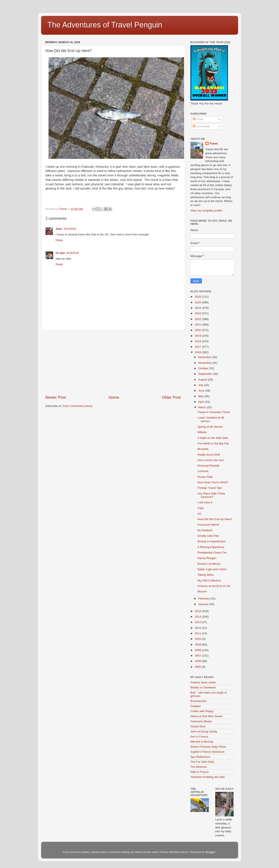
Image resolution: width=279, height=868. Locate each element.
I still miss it (205, 502)
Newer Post (56, 397)
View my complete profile (206, 211)
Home (114, 397)
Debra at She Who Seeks (207, 716)
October (204, 368)
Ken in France (199, 737)
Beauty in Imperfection (212, 541)
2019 (198, 336)
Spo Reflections (201, 757)
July (201, 385)
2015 (198, 611)
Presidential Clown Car (212, 553)
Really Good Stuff (209, 455)
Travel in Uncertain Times (214, 412)
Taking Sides (206, 575)
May (201, 396)
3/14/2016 (70, 229)
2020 (198, 330)
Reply (59, 240)
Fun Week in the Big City (213, 443)
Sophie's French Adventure (208, 752)
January (204, 604)
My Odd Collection (209, 580)
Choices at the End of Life (214, 586)
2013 (198, 622)
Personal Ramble (208, 466)
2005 (198, 667)
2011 (198, 633)
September (206, 374)
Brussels (203, 449)
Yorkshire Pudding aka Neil (208, 777)
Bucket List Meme (209, 564)
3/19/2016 (72, 253)
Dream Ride (205, 477)
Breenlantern (199, 701)
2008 (198, 650)
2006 (198, 661)
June (202, 391)
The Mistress (199, 767)
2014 (198, 617)
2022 (198, 319)
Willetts (202, 432)
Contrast (203, 471)
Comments (201, 126)
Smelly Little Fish (208, 536)
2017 (198, 347)
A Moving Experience (211, 547)
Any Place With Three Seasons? (211, 495)
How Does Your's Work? (213, 482)
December (205, 357)
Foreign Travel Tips (210, 488)
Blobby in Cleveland (203, 687)
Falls (201, 508)
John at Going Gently (204, 731)
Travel (214, 144)
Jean (59, 229)
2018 (198, 341)
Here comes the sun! (211, 460)
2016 (198, 352)
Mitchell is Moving (202, 742)
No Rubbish (205, 530)
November (205, 363)
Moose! (202, 591)
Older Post (171, 397)
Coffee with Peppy (202, 711)
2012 (198, 628)
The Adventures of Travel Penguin (105, 25)
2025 (198, 302)
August (203, 380)
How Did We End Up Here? (215, 519)
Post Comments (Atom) (78, 406)
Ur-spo (60, 253)
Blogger (210, 852)
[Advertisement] (113, 363)
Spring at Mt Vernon (210, 427)
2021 (198, 325)
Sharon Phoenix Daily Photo (208, 747)
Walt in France (200, 772)
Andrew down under (203, 682)
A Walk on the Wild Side (213, 438)
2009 (198, 645)
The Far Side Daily (202, 762)
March (203, 407)
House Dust (198, 726)
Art (199, 514)
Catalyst (196, 706)
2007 (198, 656)
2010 (198, 639)
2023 (198, 313)
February (204, 598)
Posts (198, 119)
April (202, 402)
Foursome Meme (208, 525)
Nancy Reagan (207, 558)
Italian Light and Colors (212, 569)
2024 (198, 308)
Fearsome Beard (201, 721)
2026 (198, 297)
